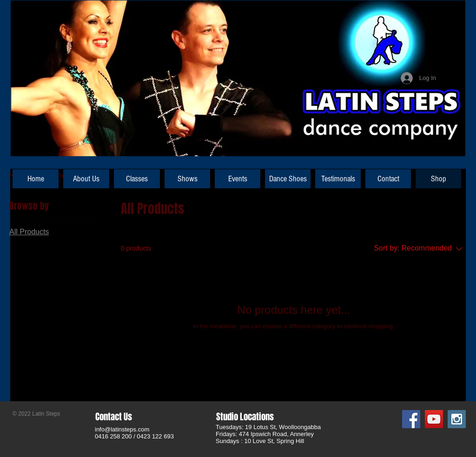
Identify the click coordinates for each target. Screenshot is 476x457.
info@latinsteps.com (122, 429)
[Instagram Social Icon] (457, 419)
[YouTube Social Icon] (434, 419)
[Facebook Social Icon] (411, 419)
